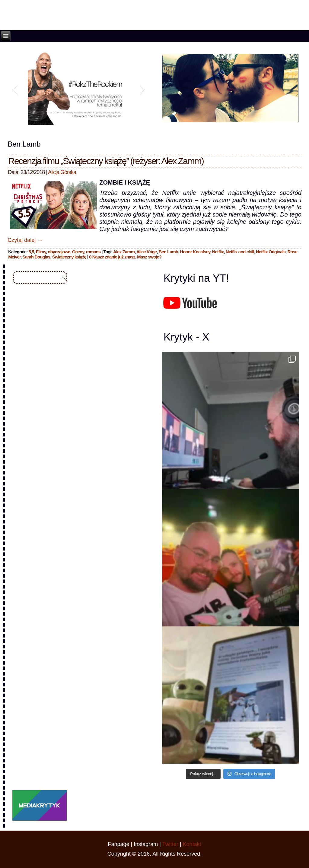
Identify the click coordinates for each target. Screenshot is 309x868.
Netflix (218, 252)
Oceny (78, 252)
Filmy (41, 252)
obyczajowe (59, 252)
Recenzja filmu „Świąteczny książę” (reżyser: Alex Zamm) (106, 161)
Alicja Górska (62, 172)
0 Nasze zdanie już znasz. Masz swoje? (125, 257)
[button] (15, 89)
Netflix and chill (240, 252)
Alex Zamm (124, 252)
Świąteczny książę (69, 257)
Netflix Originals (271, 252)
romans (93, 252)
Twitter (170, 844)
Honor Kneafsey (195, 252)
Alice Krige (147, 252)
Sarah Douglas (36, 257)
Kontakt (192, 844)
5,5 (31, 252)
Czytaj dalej (25, 240)
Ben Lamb (168, 252)
